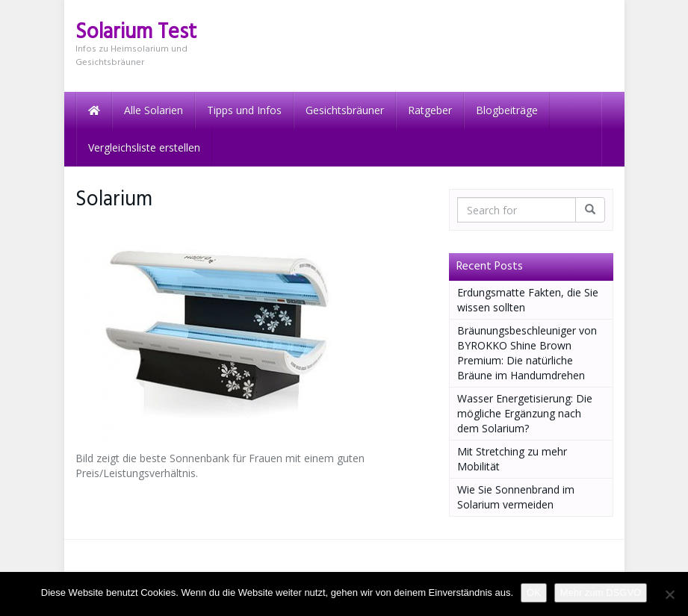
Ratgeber (430, 110)
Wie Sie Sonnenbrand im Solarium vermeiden (516, 497)
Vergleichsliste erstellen (144, 147)
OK (534, 592)
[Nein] (669, 594)
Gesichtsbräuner (345, 110)
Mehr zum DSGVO (601, 592)
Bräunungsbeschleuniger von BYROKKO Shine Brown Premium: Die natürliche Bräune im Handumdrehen (527, 353)
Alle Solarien (154, 110)
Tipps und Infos (244, 110)
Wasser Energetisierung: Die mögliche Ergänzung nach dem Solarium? (525, 413)
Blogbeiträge (507, 110)
